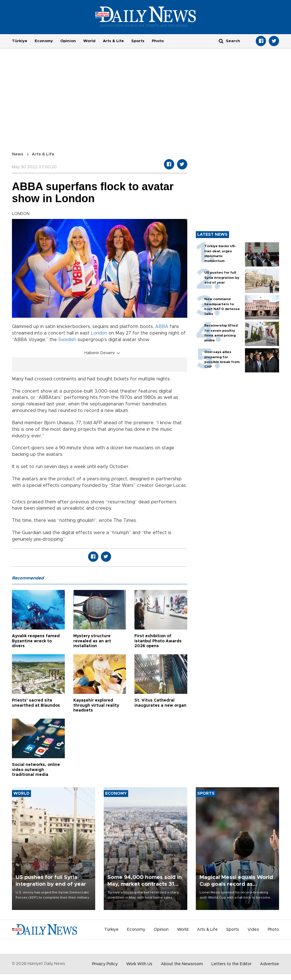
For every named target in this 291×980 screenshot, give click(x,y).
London (99, 333)
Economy (44, 41)
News (18, 154)
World (89, 41)
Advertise (270, 964)
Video (253, 930)
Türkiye (20, 41)
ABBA (162, 327)
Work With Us (139, 964)
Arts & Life (113, 41)
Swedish (67, 340)
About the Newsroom (182, 964)
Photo (158, 41)
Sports (138, 41)
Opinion (68, 41)
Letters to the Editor (231, 964)
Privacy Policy (105, 964)
